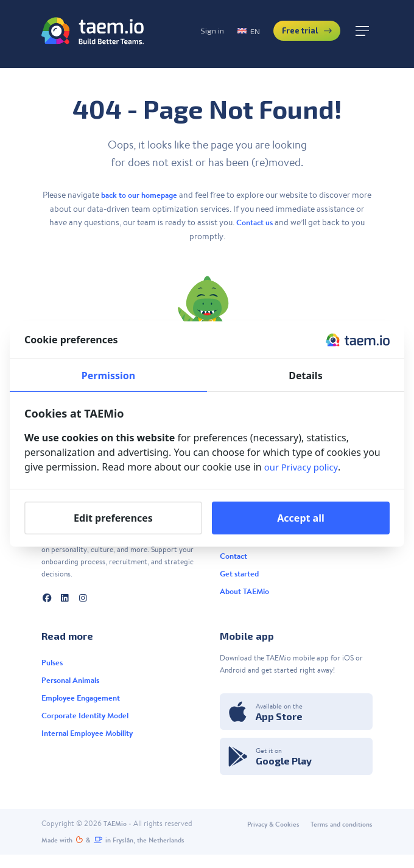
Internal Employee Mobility (92, 744)
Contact (235, 560)
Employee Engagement (85, 705)
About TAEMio (246, 598)
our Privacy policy (304, 467)
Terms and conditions (338, 836)
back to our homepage (150, 195)
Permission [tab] (108, 376)
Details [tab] (305, 376)
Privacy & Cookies (263, 836)
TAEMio (116, 835)
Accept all (300, 518)
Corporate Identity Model (89, 725)
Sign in (188, 34)
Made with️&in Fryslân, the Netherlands (121, 853)
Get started (240, 579)
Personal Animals (74, 687)
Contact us (259, 222)
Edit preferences (113, 518)
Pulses (53, 667)
